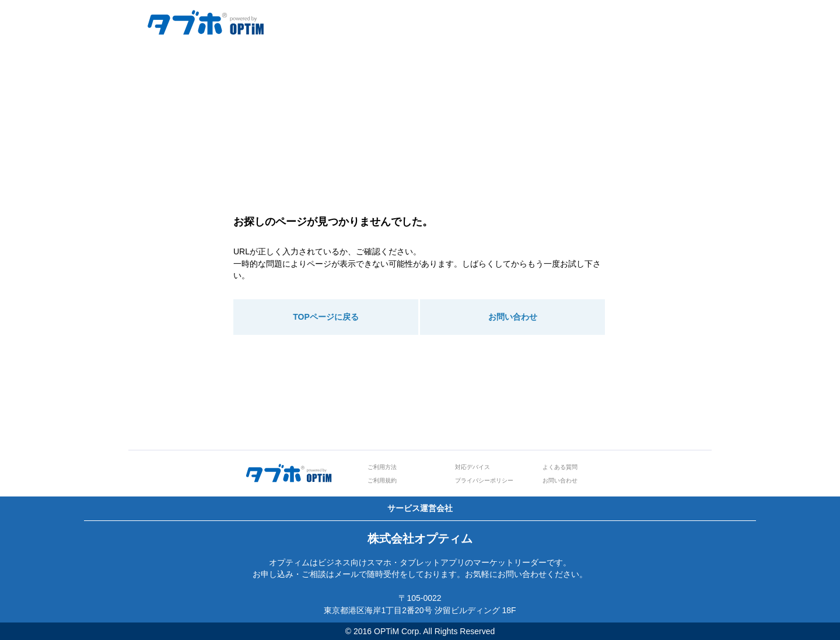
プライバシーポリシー (484, 480)
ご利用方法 (382, 467)
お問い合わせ (513, 317)
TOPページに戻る (326, 317)
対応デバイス (473, 467)
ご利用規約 (382, 480)
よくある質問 (560, 467)
